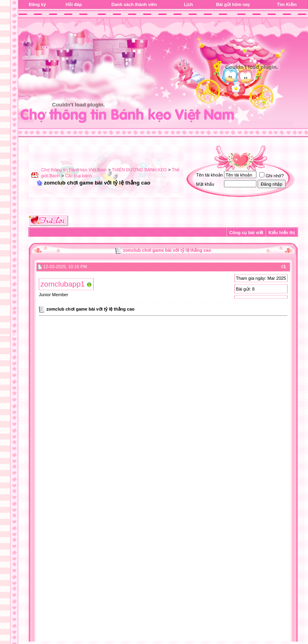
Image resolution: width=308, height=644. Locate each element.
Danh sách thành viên (134, 4)
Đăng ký (37, 4)
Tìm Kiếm (287, 4)
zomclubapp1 (63, 284)
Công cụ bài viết (246, 233)
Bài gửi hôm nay (233, 4)
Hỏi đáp (74, 4)
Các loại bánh (79, 176)
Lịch (189, 4)
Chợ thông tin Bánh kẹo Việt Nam (74, 170)
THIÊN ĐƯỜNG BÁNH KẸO (139, 170)
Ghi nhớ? (272, 176)
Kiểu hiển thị (282, 233)
